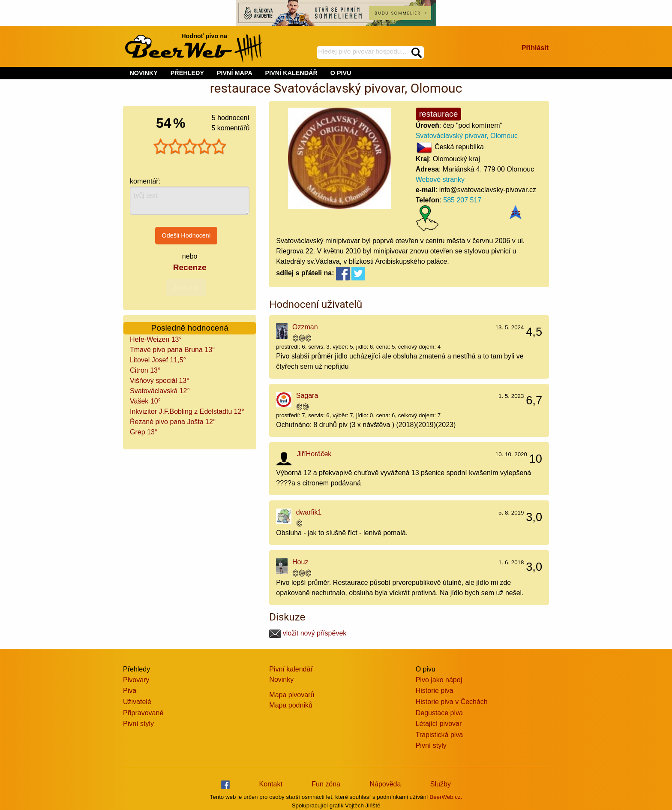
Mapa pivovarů (292, 695)
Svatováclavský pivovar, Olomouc (467, 136)
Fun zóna (326, 784)
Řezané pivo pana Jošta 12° (173, 422)
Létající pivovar (439, 724)
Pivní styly (138, 724)
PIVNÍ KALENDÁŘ (291, 73)
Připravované (143, 713)
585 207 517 (462, 200)
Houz (300, 562)
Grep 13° (144, 432)
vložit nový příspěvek (308, 633)
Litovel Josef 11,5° (158, 360)
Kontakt (271, 784)
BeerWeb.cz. (446, 797)
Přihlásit (535, 48)
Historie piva (435, 691)
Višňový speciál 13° (160, 381)
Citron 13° (145, 370)
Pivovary (136, 680)
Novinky (281, 679)
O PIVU (341, 73)
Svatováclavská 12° (160, 391)
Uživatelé (137, 702)
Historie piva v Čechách (452, 702)
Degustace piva (439, 713)
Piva (130, 691)
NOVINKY (144, 73)
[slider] (190, 147)
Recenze (190, 267)
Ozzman (305, 327)
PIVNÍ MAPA (235, 73)
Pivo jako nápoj (439, 680)
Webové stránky (440, 179)
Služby (441, 784)
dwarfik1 (309, 512)
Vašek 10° (145, 401)
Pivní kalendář (291, 669)
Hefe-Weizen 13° (156, 339)
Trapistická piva (439, 735)
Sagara (307, 396)
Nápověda (385, 784)
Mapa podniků (291, 705)
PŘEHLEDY (187, 73)
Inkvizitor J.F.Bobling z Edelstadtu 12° (187, 411)
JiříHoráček (314, 454)
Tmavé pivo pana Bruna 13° (172, 350)
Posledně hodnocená (190, 328)
